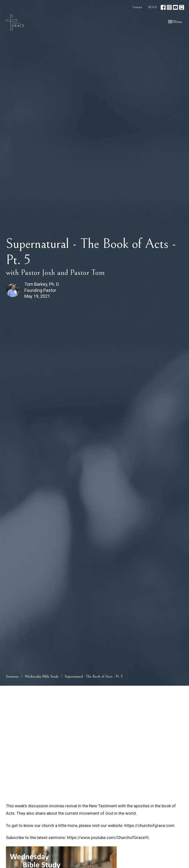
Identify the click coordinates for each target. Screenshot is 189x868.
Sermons (12, 676)
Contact (137, 7)
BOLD (153, 7)
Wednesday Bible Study (42, 676)
